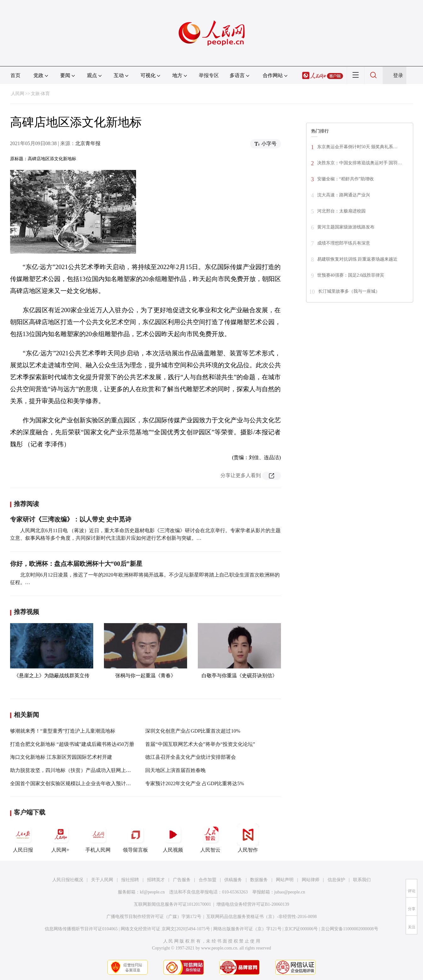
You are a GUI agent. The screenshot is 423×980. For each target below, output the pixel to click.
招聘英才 (156, 880)
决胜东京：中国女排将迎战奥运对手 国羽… (360, 163)
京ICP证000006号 (301, 929)
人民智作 (248, 838)
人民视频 (173, 838)
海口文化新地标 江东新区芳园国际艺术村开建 (61, 757)
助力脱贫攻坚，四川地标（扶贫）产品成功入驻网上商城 (73, 770)
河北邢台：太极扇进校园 (341, 211)
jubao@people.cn (290, 892)
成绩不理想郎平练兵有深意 (344, 243)
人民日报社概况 (68, 880)
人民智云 (210, 838)
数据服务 (259, 880)
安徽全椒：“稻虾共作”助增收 (346, 179)
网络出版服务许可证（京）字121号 (247, 929)
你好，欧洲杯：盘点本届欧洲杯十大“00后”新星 (76, 564)
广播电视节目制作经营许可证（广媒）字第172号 (154, 917)
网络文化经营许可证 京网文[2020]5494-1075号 (165, 929)
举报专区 (209, 75)
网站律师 (311, 880)
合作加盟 (208, 880)
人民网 (18, 94)
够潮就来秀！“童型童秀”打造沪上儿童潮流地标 (63, 731)
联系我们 (362, 880)
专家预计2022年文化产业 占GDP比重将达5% (194, 783)
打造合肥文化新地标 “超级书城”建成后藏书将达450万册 (72, 744)
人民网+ (60, 838)
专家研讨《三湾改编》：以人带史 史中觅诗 (71, 519)
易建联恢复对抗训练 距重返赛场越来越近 (357, 259)
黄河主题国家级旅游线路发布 (346, 227)
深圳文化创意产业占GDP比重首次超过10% (193, 731)
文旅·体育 (40, 94)
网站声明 (285, 880)
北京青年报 (88, 143)
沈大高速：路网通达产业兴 (344, 195)
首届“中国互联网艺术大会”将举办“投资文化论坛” (200, 744)
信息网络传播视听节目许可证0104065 (81, 929)
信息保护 (336, 880)
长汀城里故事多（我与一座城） (349, 291)
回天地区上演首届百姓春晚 (175, 770)
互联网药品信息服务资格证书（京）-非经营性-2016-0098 (261, 917)
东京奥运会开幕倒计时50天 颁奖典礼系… (357, 147)
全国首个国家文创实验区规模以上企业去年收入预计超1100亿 (78, 783)
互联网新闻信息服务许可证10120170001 (172, 904)
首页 (15, 75)
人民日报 (23, 838)
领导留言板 (135, 838)
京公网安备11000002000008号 (349, 929)
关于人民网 (102, 880)
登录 (398, 75)
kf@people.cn (152, 892)
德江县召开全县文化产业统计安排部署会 (191, 757)
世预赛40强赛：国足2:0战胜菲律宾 (351, 275)
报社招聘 (130, 880)
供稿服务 (233, 880)
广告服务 (182, 880)
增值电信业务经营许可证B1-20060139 (253, 904)
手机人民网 (98, 838)
